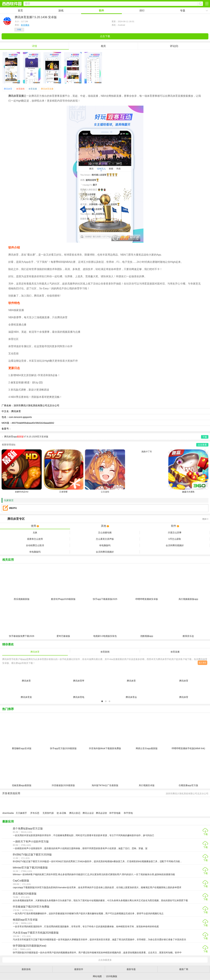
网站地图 (97, 976)
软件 (101, 11)
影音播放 (25, 25)
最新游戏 (26, 969)
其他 (105, 526)
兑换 (35, 533)
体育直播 (33, 89)
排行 (142, 11)
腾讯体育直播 (47, 89)
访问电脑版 (112, 976)
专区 (105, 519)
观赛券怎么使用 (35, 539)
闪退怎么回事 (175, 533)
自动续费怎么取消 (35, 545)
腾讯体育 (8, 89)
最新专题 (131, 969)
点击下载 (105, 36)
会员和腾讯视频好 (175, 545)
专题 (183, 11)
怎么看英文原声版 (105, 539)
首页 (20, 11)
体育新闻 (20, 89)
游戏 (61, 11)
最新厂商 (184, 969)
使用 (35, 526)
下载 (206, 834)
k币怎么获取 (175, 539)
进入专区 (202, 663)
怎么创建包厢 (105, 533)
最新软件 (79, 969)
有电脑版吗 (105, 545)
